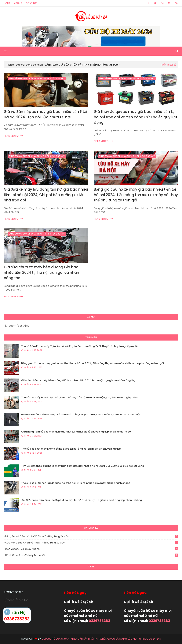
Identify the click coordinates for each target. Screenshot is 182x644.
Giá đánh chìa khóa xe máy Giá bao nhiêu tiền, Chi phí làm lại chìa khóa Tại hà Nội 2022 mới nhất (81, 415)
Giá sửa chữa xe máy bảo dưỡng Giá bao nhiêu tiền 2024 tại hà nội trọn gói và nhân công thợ (41, 272)
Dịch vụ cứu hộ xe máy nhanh (92, 549)
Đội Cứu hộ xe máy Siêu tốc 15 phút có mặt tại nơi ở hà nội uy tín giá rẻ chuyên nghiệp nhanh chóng (82, 500)
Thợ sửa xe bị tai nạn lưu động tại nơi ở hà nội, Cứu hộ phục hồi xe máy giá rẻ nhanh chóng (76, 483)
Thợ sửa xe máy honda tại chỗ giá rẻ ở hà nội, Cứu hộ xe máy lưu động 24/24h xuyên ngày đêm (79, 397)
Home (7, 3)
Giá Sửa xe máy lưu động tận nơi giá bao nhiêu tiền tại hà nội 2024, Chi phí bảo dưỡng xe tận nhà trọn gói (46, 195)
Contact (32, 3)
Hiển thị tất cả (169, 65)
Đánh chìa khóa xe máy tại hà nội (92, 555)
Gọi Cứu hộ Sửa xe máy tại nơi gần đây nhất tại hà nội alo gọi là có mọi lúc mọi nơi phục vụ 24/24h (101, 639)
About (18, 3)
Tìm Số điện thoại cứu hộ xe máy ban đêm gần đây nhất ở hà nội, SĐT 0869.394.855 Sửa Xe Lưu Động (83, 466)
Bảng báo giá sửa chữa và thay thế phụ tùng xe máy (92, 536)
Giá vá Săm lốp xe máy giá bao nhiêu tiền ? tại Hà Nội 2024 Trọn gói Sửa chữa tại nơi (45, 114)
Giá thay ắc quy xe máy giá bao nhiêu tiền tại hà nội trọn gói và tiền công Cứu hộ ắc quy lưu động (135, 117)
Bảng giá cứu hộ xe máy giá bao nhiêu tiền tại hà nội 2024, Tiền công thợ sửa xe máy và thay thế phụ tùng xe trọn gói (136, 195)
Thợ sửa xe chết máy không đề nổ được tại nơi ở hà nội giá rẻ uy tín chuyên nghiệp (71, 449)
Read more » (12, 136)
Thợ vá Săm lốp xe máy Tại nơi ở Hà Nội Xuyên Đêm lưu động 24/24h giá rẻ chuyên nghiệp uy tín (80, 346)
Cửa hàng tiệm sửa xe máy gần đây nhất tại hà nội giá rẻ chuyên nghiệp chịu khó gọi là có (76, 432)
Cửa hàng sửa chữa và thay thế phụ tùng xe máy (92, 543)
